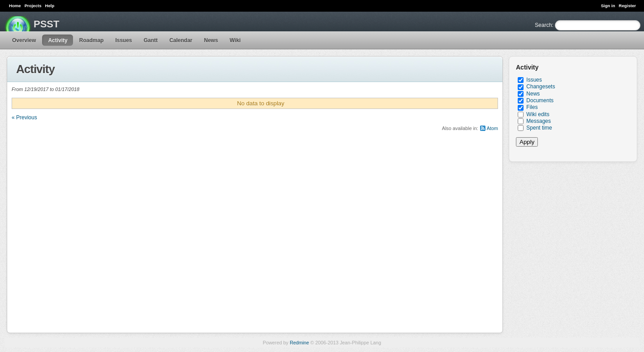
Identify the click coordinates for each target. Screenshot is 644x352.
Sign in (608, 6)
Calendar (181, 40)
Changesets (541, 87)
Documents (540, 100)
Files (532, 107)
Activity (58, 40)
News (211, 40)
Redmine (299, 343)
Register (627, 6)
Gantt (151, 40)
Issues (123, 40)
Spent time (539, 128)
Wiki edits (538, 114)
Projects (33, 6)
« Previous (24, 117)
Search (543, 25)
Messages (539, 121)
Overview (24, 40)
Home (15, 6)
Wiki (235, 40)
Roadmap (92, 40)
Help (50, 6)
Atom (492, 128)
